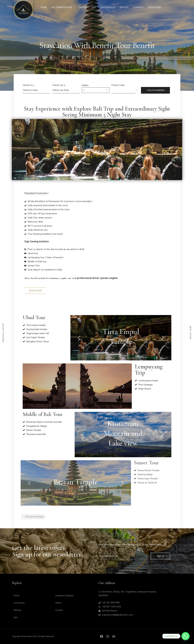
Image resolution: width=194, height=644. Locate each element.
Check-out (59, 85)
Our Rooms (19, 603)
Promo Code (118, 85)
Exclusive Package (34, 517)
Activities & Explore (64, 596)
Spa (94, 7)
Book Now (154, 7)
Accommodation (62, 7)
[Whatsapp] (186, 636)
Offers (124, 7)
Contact (138, 7)
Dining (83, 7)
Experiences (108, 7)
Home (44, 7)
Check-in (28, 85)
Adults (85, 85)
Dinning (17, 610)
